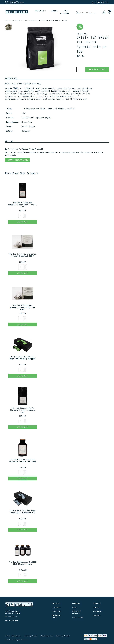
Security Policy (63, 636)
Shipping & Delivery (77, 612)
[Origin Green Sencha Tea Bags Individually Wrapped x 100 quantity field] (21, 370)
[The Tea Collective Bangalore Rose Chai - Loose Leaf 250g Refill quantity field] (21, 216)
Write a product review (17, 160)
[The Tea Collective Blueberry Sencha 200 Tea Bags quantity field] (21, 318)
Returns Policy (47, 636)
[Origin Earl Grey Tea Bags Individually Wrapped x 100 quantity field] (21, 524)
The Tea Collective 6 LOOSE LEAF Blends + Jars (22, 563)
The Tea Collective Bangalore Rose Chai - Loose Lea (22, 205)
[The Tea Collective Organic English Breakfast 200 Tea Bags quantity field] (21, 267)
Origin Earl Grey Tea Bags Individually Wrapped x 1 (22, 512)
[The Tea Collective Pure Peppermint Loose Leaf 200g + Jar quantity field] (21, 472)
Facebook (97, 615)
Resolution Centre (56, 616)
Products (39, 11)
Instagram (97, 611)
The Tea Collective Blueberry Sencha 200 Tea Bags (22, 307)
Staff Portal (78, 617)
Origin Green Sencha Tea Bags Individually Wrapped (22, 358)
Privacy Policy (31, 636)
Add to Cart (97, 69)
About (75, 607)
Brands (54, 11)
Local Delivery (65, 12)
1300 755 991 (102, 2)
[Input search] (86, 12)
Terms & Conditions (13, 636)
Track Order (56, 611)
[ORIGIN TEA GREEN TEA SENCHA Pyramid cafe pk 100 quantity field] (79, 69)
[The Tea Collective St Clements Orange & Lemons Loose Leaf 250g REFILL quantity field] (21, 421)
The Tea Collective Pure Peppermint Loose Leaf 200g (22, 460)
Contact (96, 607)
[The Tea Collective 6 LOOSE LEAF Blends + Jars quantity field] (21, 575)
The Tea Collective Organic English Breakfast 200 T (22, 255)
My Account (56, 607)
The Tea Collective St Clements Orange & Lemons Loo (22, 410)
